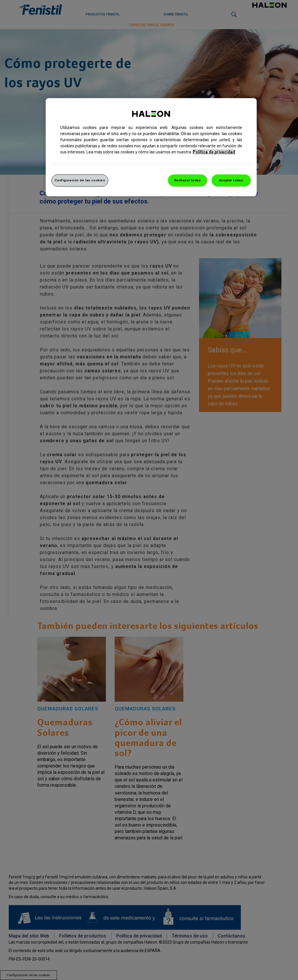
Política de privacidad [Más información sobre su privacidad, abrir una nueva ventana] (214, 152)
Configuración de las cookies (80, 180)
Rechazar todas (188, 180)
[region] (151, 147)
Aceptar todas (231, 180)
